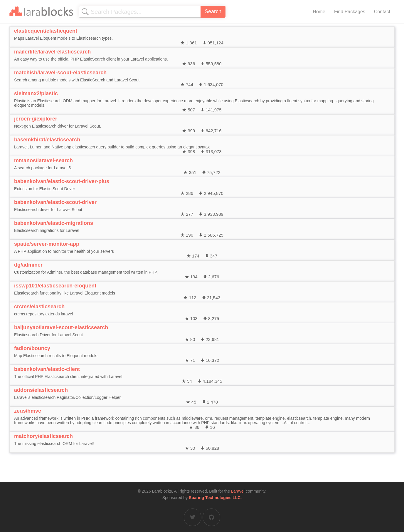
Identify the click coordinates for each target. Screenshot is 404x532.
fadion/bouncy (32, 348)
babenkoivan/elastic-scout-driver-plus (62, 181)
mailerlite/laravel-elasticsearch (52, 52)
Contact (382, 12)
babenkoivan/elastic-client (47, 369)
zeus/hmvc (28, 411)
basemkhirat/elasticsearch (47, 140)
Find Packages (350, 12)
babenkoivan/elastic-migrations (54, 223)
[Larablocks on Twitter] (193, 517)
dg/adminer (28, 265)
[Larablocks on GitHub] (211, 517)
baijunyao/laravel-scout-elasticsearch (61, 327)
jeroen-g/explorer (36, 119)
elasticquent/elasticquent (46, 31)
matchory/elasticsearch (43, 436)
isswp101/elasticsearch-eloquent (55, 286)
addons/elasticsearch (41, 390)
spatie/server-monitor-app (47, 244)
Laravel (238, 491)
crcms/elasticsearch (39, 307)
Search (213, 11)
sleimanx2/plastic (36, 93)
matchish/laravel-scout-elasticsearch (60, 73)
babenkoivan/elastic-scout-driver (55, 202)
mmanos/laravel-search (43, 160)
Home (319, 12)
